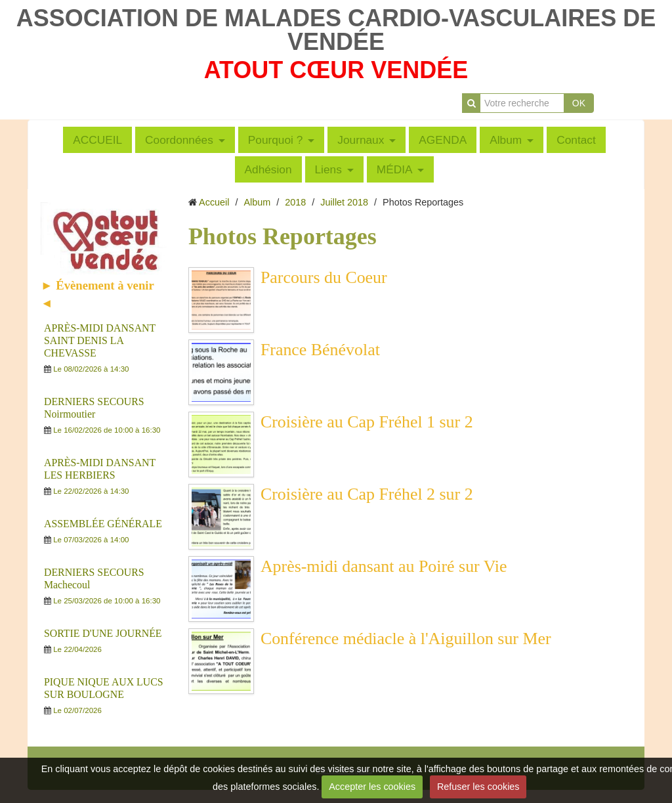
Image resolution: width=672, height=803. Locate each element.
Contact (576, 140)
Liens (328, 169)
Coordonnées (179, 140)
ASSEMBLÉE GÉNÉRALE (103, 524)
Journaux (361, 140)
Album (506, 140)
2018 (295, 202)
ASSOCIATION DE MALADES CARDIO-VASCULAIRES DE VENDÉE (336, 30)
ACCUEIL (97, 140)
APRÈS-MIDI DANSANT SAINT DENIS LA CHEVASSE (100, 340)
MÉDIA (395, 169)
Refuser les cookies (478, 787)
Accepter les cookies (372, 787)
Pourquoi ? (276, 140)
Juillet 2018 (344, 202)
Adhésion (268, 169)
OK (579, 103)
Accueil (214, 202)
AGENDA (443, 140)
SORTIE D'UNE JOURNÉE (103, 633)
